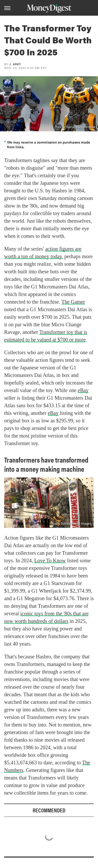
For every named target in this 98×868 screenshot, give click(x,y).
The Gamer (73, 302)
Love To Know (50, 560)
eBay (83, 390)
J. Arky (15, 64)
